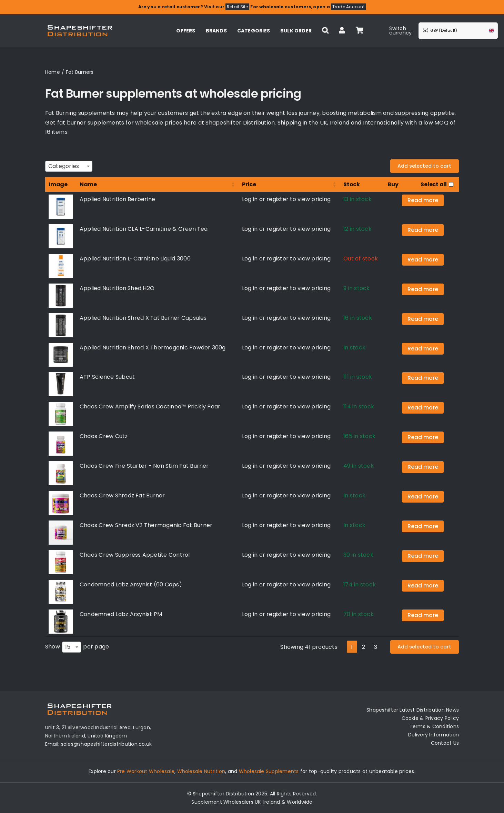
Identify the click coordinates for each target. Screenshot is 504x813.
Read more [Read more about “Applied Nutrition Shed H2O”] (423, 289)
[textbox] (66, 166)
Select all (434, 184)
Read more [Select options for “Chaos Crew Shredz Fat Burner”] (423, 497)
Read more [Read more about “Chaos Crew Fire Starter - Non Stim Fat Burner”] (423, 467)
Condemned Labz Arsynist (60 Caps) (131, 584)
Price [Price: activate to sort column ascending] (249, 184)
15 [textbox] (68, 647)
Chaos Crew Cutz (104, 436)
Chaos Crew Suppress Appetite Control (135, 555)
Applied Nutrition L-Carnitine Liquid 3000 (135, 259)
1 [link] (352, 647)
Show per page (77, 647)
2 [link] (364, 647)
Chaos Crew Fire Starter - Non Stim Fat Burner (144, 466)
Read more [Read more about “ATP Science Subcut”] (423, 378)
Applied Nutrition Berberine (117, 199)
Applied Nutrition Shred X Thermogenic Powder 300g (153, 348)
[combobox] (69, 166)
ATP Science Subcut (107, 377)
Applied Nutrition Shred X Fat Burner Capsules (143, 318)
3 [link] (376, 647)
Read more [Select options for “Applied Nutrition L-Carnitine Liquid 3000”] (423, 260)
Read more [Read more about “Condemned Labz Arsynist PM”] (423, 615)
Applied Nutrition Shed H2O (117, 288)
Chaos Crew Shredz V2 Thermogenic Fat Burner (146, 525)
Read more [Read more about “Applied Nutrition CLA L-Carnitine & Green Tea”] (423, 230)
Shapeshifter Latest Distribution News (413, 710)
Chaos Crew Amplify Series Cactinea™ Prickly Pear (150, 406)
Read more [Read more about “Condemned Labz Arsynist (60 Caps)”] (423, 586)
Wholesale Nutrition (201, 771)
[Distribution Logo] (80, 24)
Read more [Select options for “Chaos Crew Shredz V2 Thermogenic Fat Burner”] (423, 526)
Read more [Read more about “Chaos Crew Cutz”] (423, 437)
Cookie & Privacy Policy (430, 718)
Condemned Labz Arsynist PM (121, 614)
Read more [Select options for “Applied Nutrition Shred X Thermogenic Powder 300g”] (423, 349)
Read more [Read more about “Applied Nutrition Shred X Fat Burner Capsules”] (423, 319)
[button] (325, 31)
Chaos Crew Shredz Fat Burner (122, 495)
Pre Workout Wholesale (146, 771)
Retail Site (238, 7)
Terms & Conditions (434, 726)
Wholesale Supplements (269, 771)
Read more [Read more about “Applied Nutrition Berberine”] (423, 200)
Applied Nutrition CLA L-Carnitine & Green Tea (144, 229)
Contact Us (445, 743)
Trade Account (349, 7)
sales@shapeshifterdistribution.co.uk (107, 744)
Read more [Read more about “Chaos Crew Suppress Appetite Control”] (423, 556)
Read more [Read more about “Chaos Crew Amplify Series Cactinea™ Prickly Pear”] (423, 408)
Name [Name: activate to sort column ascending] (88, 184)
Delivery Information (434, 735)
